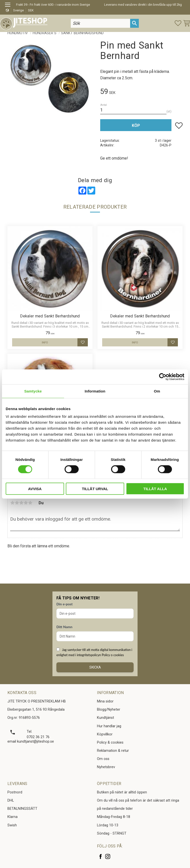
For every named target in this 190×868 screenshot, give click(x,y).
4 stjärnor (26, 503)
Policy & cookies (110, 742)
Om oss (103, 759)
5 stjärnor (30, 503)
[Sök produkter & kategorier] (100, 23)
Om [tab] (157, 391)
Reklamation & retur (113, 751)
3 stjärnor (21, 503)
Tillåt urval (95, 489)
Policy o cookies (113, 655)
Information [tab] (95, 391)
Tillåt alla (155, 489)
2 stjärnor (17, 503)
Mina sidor (105, 701)
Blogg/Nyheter (109, 710)
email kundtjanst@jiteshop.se (31, 742)
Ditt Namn (64, 627)
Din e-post (64, 604)
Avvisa (35, 489)
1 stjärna (12, 503)
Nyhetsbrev (106, 767)
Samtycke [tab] (33, 391)
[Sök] (134, 23)
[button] (9, 5)
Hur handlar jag (109, 726)
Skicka (95, 667)
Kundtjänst (106, 718)
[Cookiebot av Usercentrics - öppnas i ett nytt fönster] (163, 377)
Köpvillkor (105, 734)
